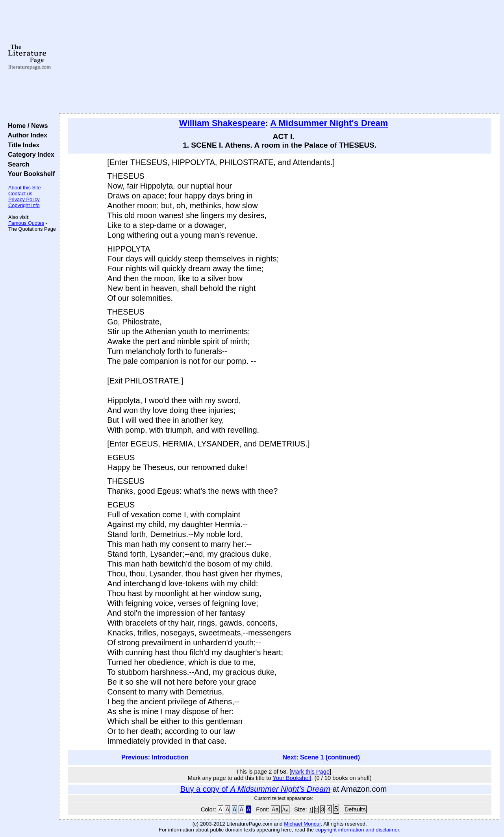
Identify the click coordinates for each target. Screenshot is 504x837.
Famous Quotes (26, 223)
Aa (275, 809)
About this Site (25, 188)
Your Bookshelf (30, 174)
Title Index (22, 145)
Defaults (355, 809)
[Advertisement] (280, 57)
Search (17, 164)
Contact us (20, 194)
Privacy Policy (24, 199)
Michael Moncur (302, 824)
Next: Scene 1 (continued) (321, 757)
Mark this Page (310, 772)
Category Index (29, 154)
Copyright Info (24, 205)
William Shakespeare (222, 123)
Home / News (26, 126)
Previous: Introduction (155, 757)
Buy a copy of (255, 789)
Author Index (26, 135)
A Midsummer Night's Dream (329, 123)
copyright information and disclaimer (357, 830)
